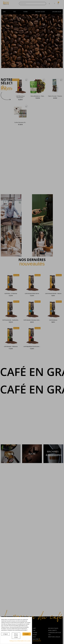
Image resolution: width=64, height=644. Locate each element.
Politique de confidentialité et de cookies (20, 641)
